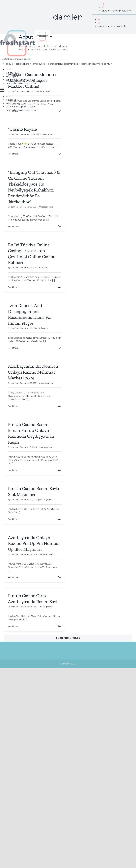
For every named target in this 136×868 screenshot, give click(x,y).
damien (14, 134)
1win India (43, 328)
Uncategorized (46, 134)
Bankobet (44, 267)
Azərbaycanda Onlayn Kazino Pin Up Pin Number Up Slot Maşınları (34, 543)
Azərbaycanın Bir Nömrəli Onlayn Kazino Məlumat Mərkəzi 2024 (33, 372)
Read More (13, 154)
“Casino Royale (22, 129)
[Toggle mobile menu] (2, 90)
